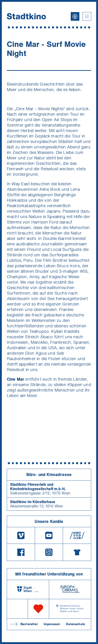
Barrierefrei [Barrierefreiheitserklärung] (29, 624)
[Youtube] (49, 535)
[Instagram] (49, 552)
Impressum (52, 624)
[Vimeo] (21, 535)
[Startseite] (26, 16)
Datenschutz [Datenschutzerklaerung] (75, 624)
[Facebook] (21, 552)
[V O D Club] (77, 535)
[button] (87, 16)
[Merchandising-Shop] (77, 552)
